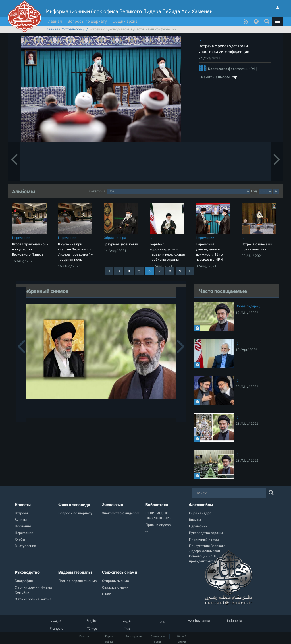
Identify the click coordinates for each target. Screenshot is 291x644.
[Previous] (109, 271)
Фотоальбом (72, 29)
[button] (278, 21)
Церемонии (21, 238)
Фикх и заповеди (74, 505)
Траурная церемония (121, 244)
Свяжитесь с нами (119, 572)
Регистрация (134, 636)
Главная (54, 21)
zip (234, 77)
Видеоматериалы (75, 572)
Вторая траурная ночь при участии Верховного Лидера (30, 249)
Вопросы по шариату (87, 21)
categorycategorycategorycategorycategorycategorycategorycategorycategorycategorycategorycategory (179, 191)
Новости (23, 505)
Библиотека (157, 505)
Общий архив (125, 21)
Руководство (27, 572)
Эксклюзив (113, 505)
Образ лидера (115, 238)
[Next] (190, 271)
